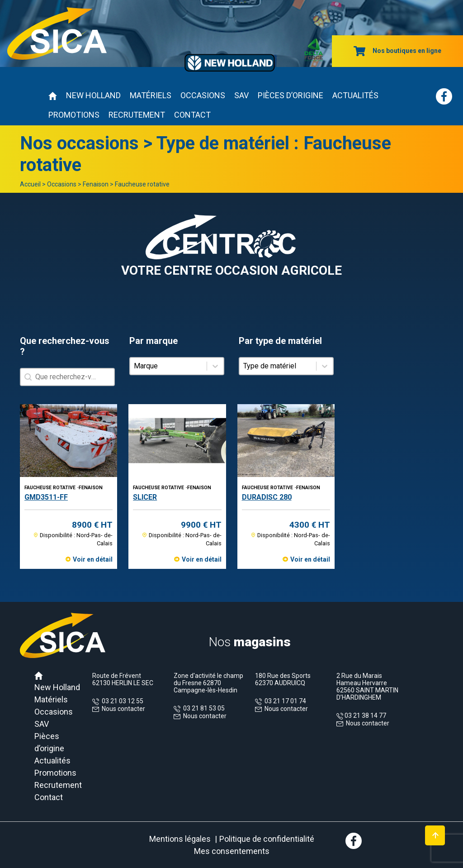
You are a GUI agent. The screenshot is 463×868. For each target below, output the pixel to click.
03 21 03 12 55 (121, 701)
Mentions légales (180, 839)
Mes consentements (232, 851)
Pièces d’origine (291, 95)
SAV (241, 95)
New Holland (93, 95)
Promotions (74, 115)
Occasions (203, 95)
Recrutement (137, 115)
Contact (192, 115)
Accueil (30, 184)
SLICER (145, 497)
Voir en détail (93, 559)
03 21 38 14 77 (365, 715)
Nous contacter (123, 709)
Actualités (355, 95)
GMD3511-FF (46, 497)
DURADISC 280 (267, 497)
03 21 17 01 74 (284, 701)
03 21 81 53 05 (203, 708)
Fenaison (96, 184)
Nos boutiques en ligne (397, 51)
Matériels (151, 95)
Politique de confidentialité (267, 839)
